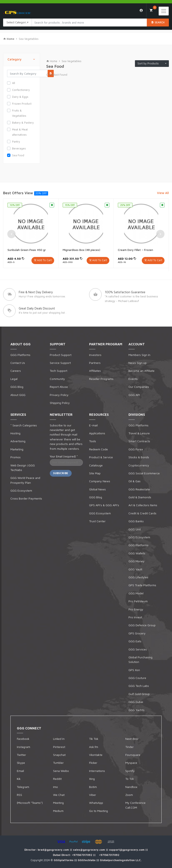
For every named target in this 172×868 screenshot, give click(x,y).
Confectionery (21, 90)
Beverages (19, 148)
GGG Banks (136, 521)
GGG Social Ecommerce (144, 473)
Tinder (130, 747)
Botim (93, 787)
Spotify (130, 771)
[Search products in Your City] (89, 23)
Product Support (61, 355)
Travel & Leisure (139, 433)
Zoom (129, 795)
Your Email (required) (64, 456)
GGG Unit (135, 529)
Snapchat (59, 755)
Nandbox (131, 787)
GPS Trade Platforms (142, 585)
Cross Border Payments (26, 498)
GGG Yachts (136, 710)
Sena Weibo (61, 771)
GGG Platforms (20, 355)
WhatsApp (96, 803)
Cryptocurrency (139, 465)
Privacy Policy (59, 395)
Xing (92, 779)
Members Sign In (139, 355)
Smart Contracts (139, 441)
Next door (132, 739)
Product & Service (101, 457)
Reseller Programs (101, 379)
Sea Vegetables (29, 39)
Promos (16, 457)
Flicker (93, 763)
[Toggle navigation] (164, 11)
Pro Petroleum (138, 601)
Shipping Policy (60, 403)
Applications (97, 433)
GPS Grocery (137, 633)
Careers (16, 371)
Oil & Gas (135, 481)
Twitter (21, 755)
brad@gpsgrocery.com (54, 850)
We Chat (59, 795)
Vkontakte (96, 755)
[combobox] (17, 23)
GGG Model (136, 593)
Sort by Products (151, 63)
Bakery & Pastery (23, 123)
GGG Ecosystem (21, 490)
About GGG (18, 395)
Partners (95, 363)
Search (158, 22)
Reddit (57, 779)
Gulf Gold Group (139, 694)
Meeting (58, 803)
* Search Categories (24, 425)
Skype (21, 763)
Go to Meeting (98, 811)
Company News (100, 481)
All (14, 83)
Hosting (15, 433)
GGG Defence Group (142, 625)
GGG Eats (135, 641)
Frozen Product (22, 104)
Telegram (23, 787)
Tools (93, 441)
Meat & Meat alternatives (20, 132)
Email (20, 771)
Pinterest (59, 747)
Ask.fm (94, 747)
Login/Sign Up (141, 10)
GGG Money (136, 561)
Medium (58, 811)
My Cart (153, 9)
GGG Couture (137, 678)
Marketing (17, 449)
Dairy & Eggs (20, 97)
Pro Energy (136, 609)
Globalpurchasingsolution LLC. (121, 860)
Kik (19, 779)
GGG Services (138, 649)
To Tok (130, 779)
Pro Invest (135, 617)
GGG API (134, 395)
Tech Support (59, 371)
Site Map (95, 473)
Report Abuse (59, 387)
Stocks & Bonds (139, 457)
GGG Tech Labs (139, 686)
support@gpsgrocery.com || (128, 850)
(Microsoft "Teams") (30, 803)
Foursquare (133, 755)
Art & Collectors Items (143, 505)
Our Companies (139, 387)
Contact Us (18, 363)
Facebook (23, 739)
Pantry (16, 142)
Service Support (60, 363)
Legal (14, 379)
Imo (55, 787)
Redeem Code (98, 449)
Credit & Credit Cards (142, 513)
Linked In (59, 739)
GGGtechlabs (87, 860)
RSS (19, 795)
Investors (95, 355)
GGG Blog (17, 387)
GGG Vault (135, 569)
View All (163, 193)
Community (57, 379)
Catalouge (96, 465)
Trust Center (97, 521)
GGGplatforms (64, 860)
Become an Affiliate (141, 371)
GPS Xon (134, 670)
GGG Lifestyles (138, 577)
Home (52, 61)
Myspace (131, 763)
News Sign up (138, 363)
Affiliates (95, 371)
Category (22, 59)
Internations (97, 771)
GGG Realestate (139, 489)
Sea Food (18, 155)
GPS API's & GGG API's (104, 505)
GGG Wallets (137, 553)
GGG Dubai (136, 702)
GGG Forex (136, 449)
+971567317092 (82, 855)
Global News (97, 489)
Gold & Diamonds (140, 497)
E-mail (93, 425)
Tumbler (58, 763)
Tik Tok (94, 739)
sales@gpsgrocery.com (89, 850)
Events (133, 379)
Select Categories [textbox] (18, 22)
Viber (93, 795)
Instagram (24, 747)
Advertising (18, 441)
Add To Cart (44, 260)
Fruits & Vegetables (19, 113)
